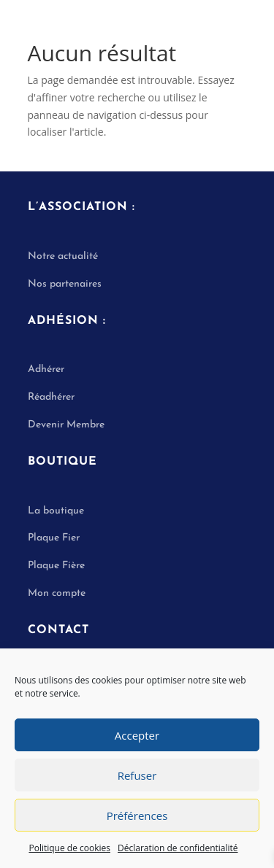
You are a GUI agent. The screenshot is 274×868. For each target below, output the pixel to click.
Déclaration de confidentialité (178, 848)
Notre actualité (63, 256)
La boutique (56, 511)
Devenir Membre (66, 425)
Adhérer (46, 369)
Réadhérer (53, 397)
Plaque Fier (54, 538)
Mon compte (57, 593)
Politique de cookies (69, 848)
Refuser (137, 775)
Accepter (137, 735)
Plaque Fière (56, 566)
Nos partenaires (65, 284)
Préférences (137, 815)
